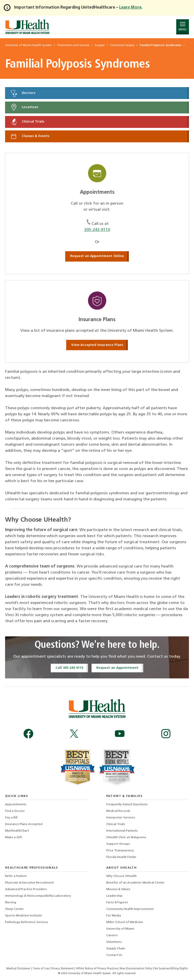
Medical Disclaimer (19, 969)
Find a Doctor (15, 811)
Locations (24, 107)
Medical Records (118, 811)
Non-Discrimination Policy (136, 969)
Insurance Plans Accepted (24, 824)
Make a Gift (14, 837)
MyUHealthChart (17, 831)
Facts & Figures (117, 903)
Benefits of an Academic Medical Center (135, 883)
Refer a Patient (16, 876)
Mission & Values (118, 889)
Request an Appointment (117, 668)
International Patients (122, 831)
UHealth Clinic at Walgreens (126, 837)
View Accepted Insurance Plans (97, 345)
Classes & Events (30, 136)
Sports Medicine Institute (23, 916)
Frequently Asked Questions (127, 805)
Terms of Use (41, 969)
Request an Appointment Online (97, 256)
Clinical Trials (27, 122)
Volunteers (114, 942)
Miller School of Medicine (125, 922)
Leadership (114, 896)
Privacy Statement (63, 969)
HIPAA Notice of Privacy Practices (97, 969)
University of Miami (120, 929)
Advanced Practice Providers (26, 889)
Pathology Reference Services (27, 922)
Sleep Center (14, 909)
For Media (114, 916)
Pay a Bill (11, 818)
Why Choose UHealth (121, 876)
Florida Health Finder (121, 857)
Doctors (23, 93)
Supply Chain (116, 949)
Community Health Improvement (130, 909)
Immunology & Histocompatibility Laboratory (38, 896)
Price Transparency (120, 851)
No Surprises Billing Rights (171, 969)
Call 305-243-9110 (69, 668)
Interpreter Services (121, 818)
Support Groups (118, 844)
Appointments (16, 805)
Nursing (11, 903)
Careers (112, 935)
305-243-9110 (97, 230)
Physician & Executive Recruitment (29, 883)
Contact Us (114, 955)
